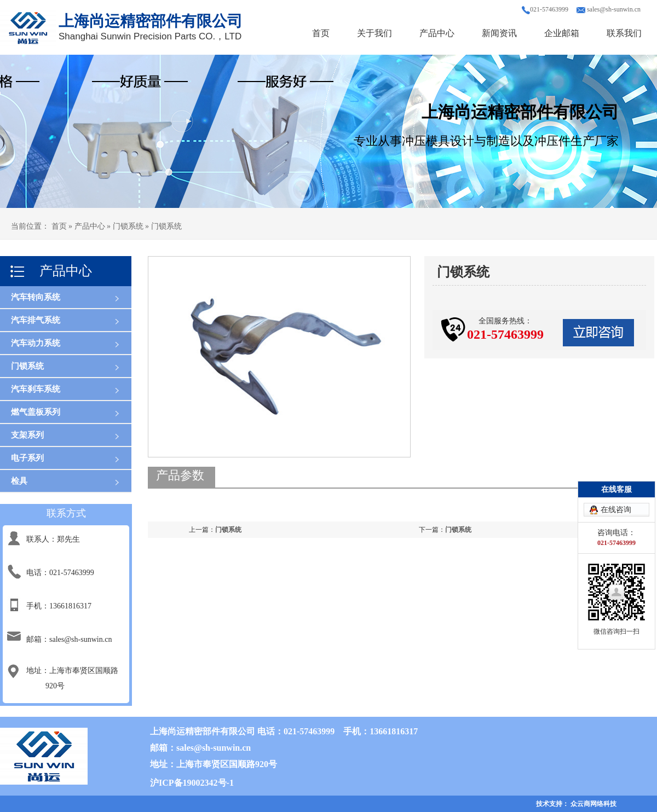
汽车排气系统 (36, 320)
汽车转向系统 (36, 297)
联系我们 (624, 33)
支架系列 (27, 435)
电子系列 (27, 458)
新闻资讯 (499, 33)
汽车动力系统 (36, 343)
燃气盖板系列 (36, 412)
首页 (321, 33)
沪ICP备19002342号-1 (192, 783)
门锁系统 (27, 366)
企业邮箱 (562, 33)
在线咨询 (616, 510)
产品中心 (437, 33)
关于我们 (374, 33)
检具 (19, 481)
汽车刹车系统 (36, 389)
